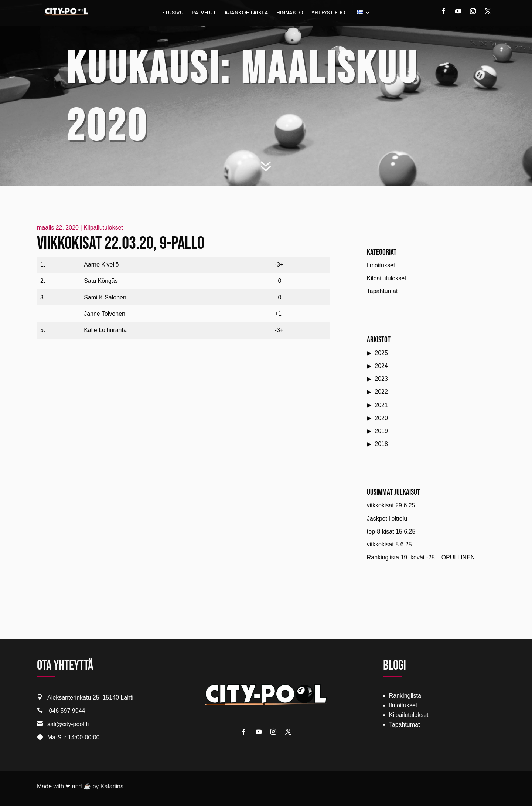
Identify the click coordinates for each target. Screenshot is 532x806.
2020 (381, 418)
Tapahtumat (382, 291)
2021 (381, 405)
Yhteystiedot (330, 13)
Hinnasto (290, 13)
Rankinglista (405, 696)
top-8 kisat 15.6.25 (391, 531)
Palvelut (204, 13)
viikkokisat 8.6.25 (389, 544)
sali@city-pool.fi (68, 724)
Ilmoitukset (381, 265)
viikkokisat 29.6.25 (391, 505)
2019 (381, 431)
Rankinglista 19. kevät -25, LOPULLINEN (421, 557)
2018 (381, 444)
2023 (381, 379)
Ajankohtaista (246, 13)
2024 (381, 366)
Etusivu (173, 13)
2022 (381, 392)
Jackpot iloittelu (387, 519)
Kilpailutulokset (103, 228)
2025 (381, 353)
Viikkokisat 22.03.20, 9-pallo (121, 243)
